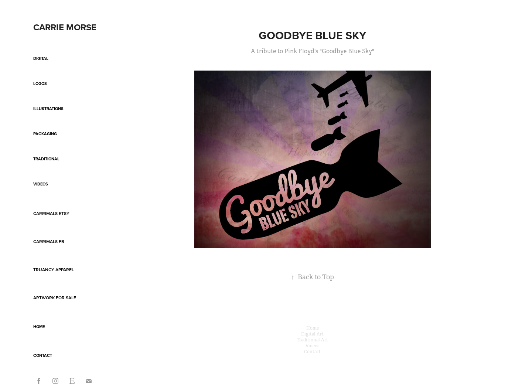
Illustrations (48, 109)
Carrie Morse (65, 27)
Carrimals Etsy (51, 213)
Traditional (46, 159)
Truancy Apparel (54, 270)
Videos (41, 184)
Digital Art (312, 334)
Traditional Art (312, 340)
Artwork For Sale (55, 298)
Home (39, 327)
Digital (41, 58)
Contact (43, 355)
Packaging (45, 134)
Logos (40, 83)
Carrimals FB (49, 241)
